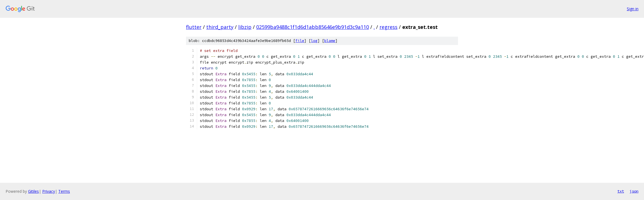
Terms (64, 191)
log (314, 41)
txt (621, 191)
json (634, 191)
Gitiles (33, 191)
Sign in (633, 9)
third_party (220, 27)
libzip (245, 27)
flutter (194, 27)
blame (330, 41)
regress (388, 27)
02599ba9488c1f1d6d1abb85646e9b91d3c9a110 (313, 27)
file (300, 41)
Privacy (49, 191)
